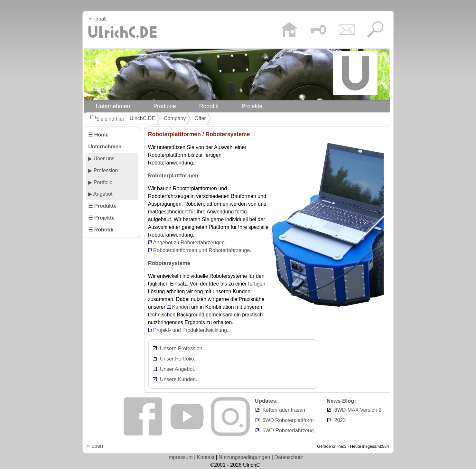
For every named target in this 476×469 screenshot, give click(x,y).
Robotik (209, 106)
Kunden (181, 307)
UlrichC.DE (142, 118)
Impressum (180, 457)
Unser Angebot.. (178, 369)
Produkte (165, 106)
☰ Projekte (101, 218)
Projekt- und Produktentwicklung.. (191, 330)
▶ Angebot (100, 194)
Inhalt (98, 19)
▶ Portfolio (100, 182)
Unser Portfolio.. (178, 359)
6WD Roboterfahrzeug (288, 431)
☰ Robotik (101, 230)
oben (94, 446)
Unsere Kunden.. (179, 379)
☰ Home (98, 135)
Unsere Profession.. (183, 348)
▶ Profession (103, 170)
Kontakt (206, 457)
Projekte (252, 106)
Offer (200, 118)
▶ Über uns (101, 159)
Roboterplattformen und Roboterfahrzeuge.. (203, 250)
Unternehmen (113, 106)
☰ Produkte (102, 206)
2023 (340, 420)
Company (175, 118)
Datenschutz (289, 457)
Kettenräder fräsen (284, 410)
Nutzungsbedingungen (244, 457)
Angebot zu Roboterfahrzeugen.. (190, 243)
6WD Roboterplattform (288, 420)
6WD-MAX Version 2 (358, 410)
